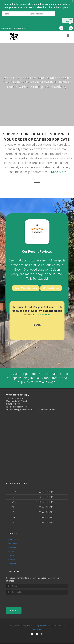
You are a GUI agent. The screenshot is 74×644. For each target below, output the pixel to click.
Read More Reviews (26, 288)
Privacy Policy (32, 626)
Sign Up (14, 611)
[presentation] (12, 20)
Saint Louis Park (40, 265)
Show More (44, 314)
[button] (33, 347)
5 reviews (37, 232)
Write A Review (51, 288)
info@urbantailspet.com (17, 407)
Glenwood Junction (37, 270)
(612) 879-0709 (13, 404)
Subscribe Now (67, 20)
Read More (59, 172)
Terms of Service (47, 626)
